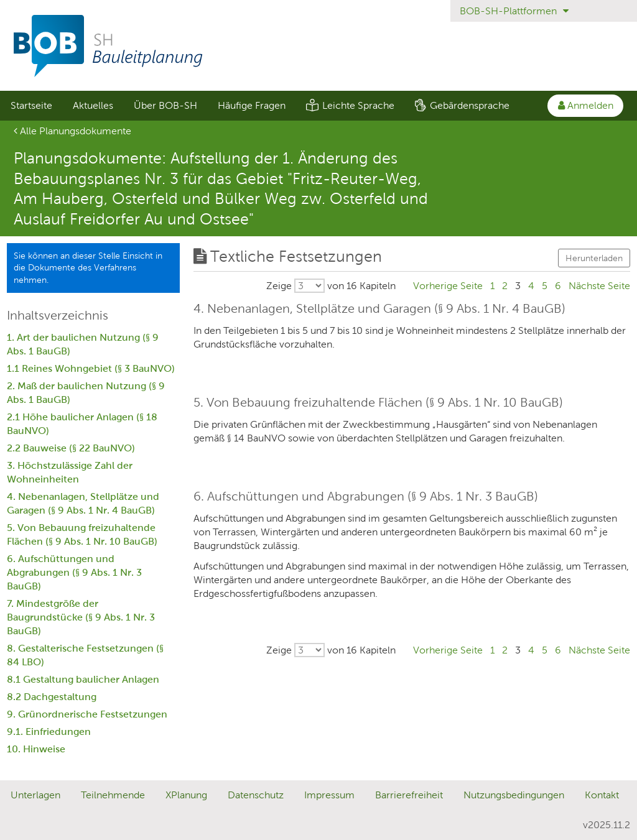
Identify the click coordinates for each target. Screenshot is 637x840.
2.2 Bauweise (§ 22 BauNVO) (71, 448)
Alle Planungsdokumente (72, 131)
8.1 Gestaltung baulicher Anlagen (83, 679)
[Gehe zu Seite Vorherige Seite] (448, 286)
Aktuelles (93, 105)
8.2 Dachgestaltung (52, 697)
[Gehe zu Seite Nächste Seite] (599, 286)
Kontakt (602, 795)
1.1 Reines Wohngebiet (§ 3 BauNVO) (91, 368)
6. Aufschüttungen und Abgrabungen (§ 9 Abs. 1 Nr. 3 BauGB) (74, 572)
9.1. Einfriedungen (49, 732)
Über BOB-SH (165, 105)
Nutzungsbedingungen (514, 795)
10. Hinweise (36, 749)
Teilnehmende (113, 795)
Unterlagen (35, 795)
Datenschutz (256, 795)
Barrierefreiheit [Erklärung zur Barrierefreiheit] (409, 795)
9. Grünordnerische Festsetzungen (87, 714)
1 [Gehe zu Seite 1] (492, 286)
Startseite (31, 105)
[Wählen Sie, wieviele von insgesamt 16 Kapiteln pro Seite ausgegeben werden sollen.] (331, 286)
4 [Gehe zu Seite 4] (531, 286)
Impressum (329, 795)
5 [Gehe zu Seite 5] (545, 286)
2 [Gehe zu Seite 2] (505, 286)
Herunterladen (594, 258)
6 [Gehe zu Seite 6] (558, 286)
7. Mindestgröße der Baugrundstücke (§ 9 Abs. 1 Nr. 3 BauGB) (81, 617)
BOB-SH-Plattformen (514, 11)
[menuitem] (31, 106)
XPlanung (186, 795)
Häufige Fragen (252, 105)
